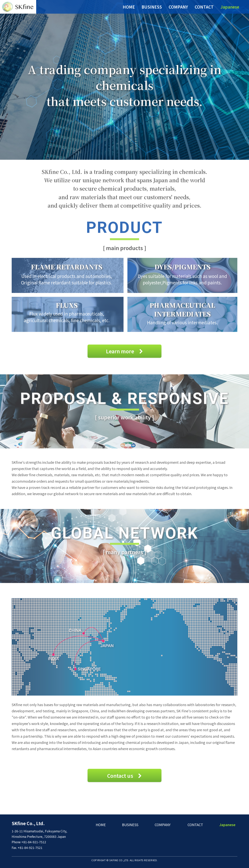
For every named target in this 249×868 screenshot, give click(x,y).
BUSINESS (152, 7)
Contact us (124, 779)
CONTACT (204, 7)
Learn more (124, 354)
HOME (129, 7)
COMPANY (178, 7)
